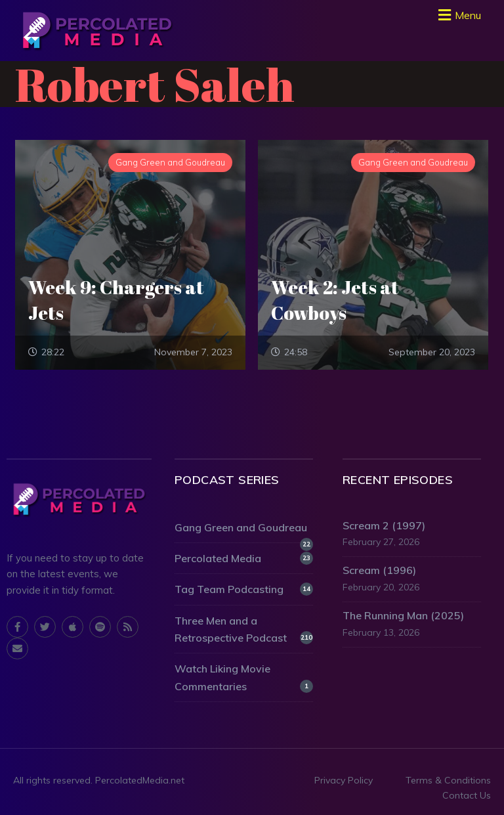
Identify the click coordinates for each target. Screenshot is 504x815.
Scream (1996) (379, 570)
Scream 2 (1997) (384, 525)
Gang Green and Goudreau (244, 528)
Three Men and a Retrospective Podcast (244, 629)
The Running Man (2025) (403, 615)
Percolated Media (244, 558)
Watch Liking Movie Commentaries (244, 677)
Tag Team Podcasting (244, 589)
